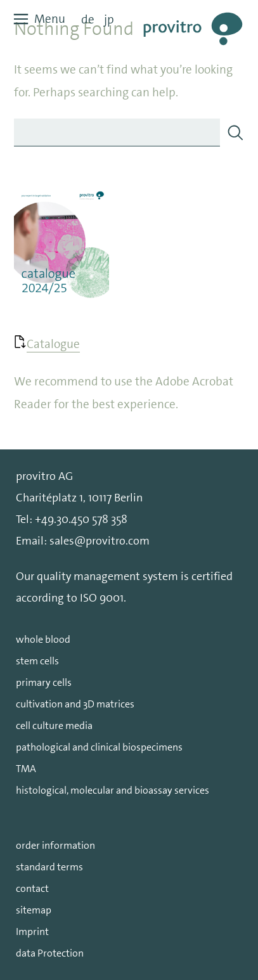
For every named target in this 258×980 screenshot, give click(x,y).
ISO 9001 (102, 598)
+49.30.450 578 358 (81, 519)
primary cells (44, 682)
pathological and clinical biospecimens (99, 747)
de (88, 19)
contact (32, 888)
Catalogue (53, 344)
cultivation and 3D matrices (75, 704)
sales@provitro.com (100, 541)
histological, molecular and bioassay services (113, 790)
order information (55, 845)
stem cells (37, 661)
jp (109, 19)
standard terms (49, 867)
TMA (26, 769)
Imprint (32, 932)
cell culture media (54, 725)
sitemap (34, 910)
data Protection (50, 953)
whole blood (43, 639)
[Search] (235, 132)
